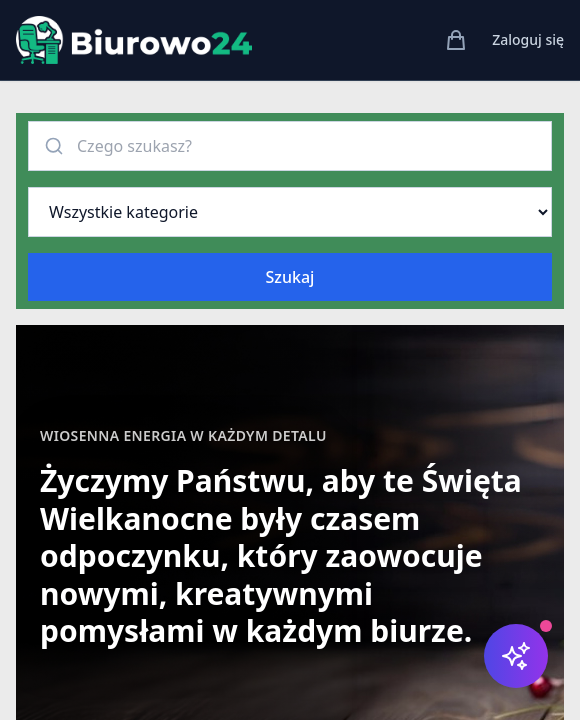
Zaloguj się (528, 39)
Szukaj (290, 277)
